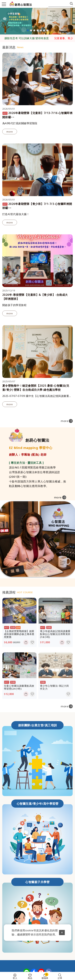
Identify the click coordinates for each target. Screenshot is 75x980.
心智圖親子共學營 (37, 873)
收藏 (32, 652)
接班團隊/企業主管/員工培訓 (37, 716)
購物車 (45, 976)
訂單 (60, 978)
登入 (15, 978)
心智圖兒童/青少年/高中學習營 (38, 794)
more (10, 132)
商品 (30, 978)
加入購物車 (26, 652)
